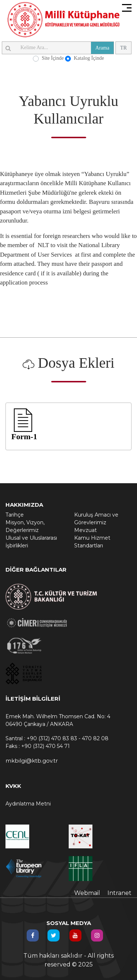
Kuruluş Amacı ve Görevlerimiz (96, 519)
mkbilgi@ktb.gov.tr (32, 761)
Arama (102, 48)
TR (123, 48)
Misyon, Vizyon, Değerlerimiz (25, 526)
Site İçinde (53, 58)
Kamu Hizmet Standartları (92, 542)
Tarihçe (15, 515)
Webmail (87, 893)
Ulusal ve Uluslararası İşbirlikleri (31, 542)
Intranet (119, 893)
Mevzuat (85, 530)
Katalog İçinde (89, 58)
